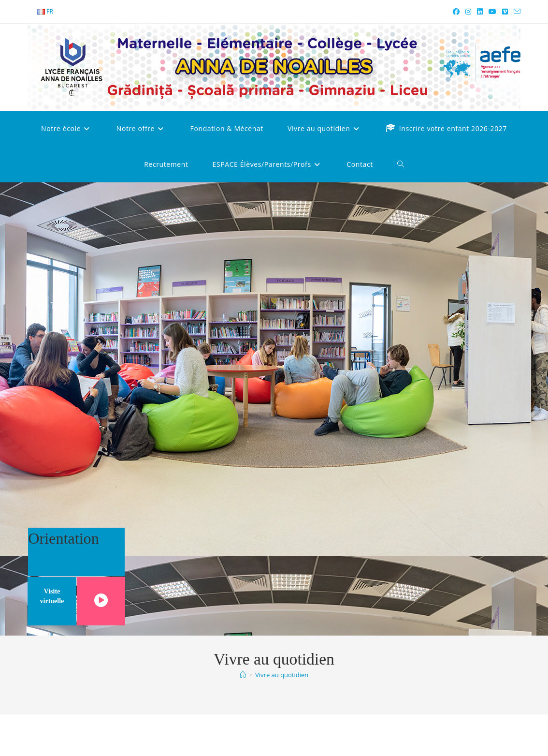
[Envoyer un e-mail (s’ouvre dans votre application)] (516, 12)
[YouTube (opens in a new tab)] (492, 12)
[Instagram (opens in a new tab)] (468, 12)
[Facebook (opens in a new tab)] (456, 12)
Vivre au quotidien (282, 675)
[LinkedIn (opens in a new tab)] (480, 12)
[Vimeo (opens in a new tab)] (505, 12)
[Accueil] (243, 675)
